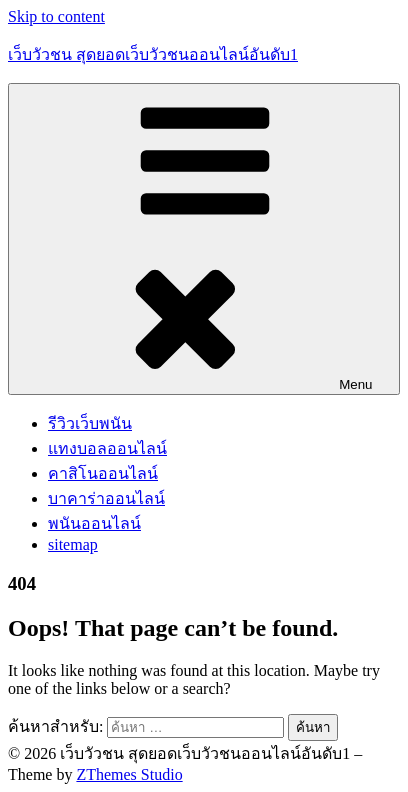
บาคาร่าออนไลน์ (106, 498)
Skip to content (56, 16)
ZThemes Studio (129, 774)
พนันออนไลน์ (94, 523)
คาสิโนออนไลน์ (103, 473)
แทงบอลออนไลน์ (107, 448)
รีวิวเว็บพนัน (90, 423)
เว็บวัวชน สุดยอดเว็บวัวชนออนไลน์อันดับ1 (153, 54)
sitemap (73, 544)
